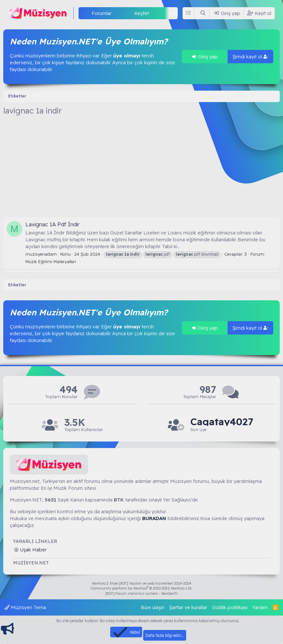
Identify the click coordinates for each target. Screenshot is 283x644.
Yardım (260, 607)
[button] (117, 13)
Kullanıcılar (183, 13)
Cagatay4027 (222, 422)
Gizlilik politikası (230, 607)
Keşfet (142, 13)
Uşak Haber (33, 550)
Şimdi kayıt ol (250, 57)
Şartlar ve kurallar (188, 607)
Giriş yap (205, 57)
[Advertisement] (141, 168)
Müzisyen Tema (25, 607)
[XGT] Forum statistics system (141, 593)
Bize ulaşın (153, 607)
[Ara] (203, 13)
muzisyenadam (41, 254)
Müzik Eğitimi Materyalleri (51, 262)
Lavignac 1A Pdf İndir (52, 224)
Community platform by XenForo (141, 588)
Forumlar (102, 13)
